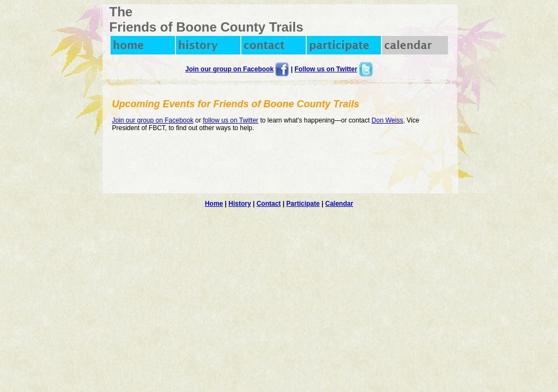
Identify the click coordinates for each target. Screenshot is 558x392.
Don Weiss (387, 120)
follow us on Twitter (231, 120)
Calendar (339, 204)
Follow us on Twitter (326, 69)
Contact (269, 204)
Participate (303, 204)
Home (214, 204)
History (239, 204)
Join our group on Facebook (229, 69)
